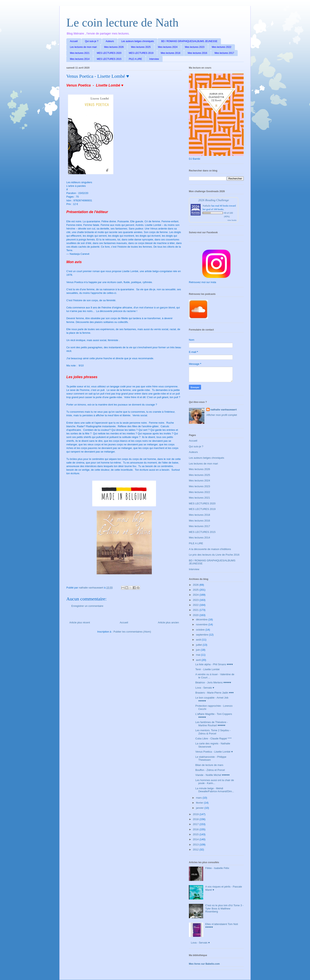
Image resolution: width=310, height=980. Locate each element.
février (200, 803)
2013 (196, 845)
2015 (196, 834)
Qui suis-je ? (92, 41)
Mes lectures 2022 (222, 47)
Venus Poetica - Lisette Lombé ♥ (214, 752)
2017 (196, 824)
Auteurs (110, 41)
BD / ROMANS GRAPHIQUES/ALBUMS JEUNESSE (189, 41)
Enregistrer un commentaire (87, 606)
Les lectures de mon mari (83, 47)
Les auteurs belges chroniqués (138, 41)
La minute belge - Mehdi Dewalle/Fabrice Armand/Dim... (215, 790)
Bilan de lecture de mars (209, 765)
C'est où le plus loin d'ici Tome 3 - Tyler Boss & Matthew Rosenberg (224, 908)
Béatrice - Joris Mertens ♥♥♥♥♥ (213, 682)
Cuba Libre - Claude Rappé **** (213, 738)
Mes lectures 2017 (224, 53)
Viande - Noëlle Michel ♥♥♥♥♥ (212, 775)
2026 (196, 585)
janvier (200, 808)
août (199, 640)
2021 (196, 610)
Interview (154, 59)
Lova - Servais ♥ (205, 688)
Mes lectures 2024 (168, 47)
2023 (196, 600)
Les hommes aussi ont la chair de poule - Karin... (215, 782)
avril (199, 660)
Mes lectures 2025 (141, 47)
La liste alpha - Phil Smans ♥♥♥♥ (214, 664)
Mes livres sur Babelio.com (204, 964)
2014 (196, 839)
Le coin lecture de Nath (122, 23)
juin (198, 650)
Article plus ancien (169, 622)
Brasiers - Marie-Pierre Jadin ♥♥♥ (214, 693)
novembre (202, 624)
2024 (196, 595)
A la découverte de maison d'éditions (210, 549)
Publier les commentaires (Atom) (132, 632)
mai (199, 655)
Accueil (74, 41)
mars (199, 798)
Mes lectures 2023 (195, 47)
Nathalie (207, 206)
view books (232, 220)
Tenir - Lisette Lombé (207, 669)
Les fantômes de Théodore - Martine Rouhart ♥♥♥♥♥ (211, 724)
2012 (196, 850)
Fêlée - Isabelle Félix (217, 868)
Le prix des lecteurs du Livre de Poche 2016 (214, 555)
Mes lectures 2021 (80, 53)
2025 (196, 590)
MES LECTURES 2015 (109, 59)
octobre (201, 630)
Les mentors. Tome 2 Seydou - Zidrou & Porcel (213, 732)
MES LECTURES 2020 (109, 53)
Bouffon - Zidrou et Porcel (210, 770)
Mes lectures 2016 (197, 53)
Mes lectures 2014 (80, 59)
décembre (202, 619)
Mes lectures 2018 (171, 53)
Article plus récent (80, 622)
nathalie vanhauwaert (224, 410)
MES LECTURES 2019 (141, 53)
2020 (196, 615)
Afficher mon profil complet (222, 415)
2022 (196, 605)
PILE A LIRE (135, 59)
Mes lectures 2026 (114, 47)
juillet (199, 645)
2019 (196, 814)
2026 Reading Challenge (214, 200)
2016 (196, 829)
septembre (203, 635)
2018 (196, 819)
